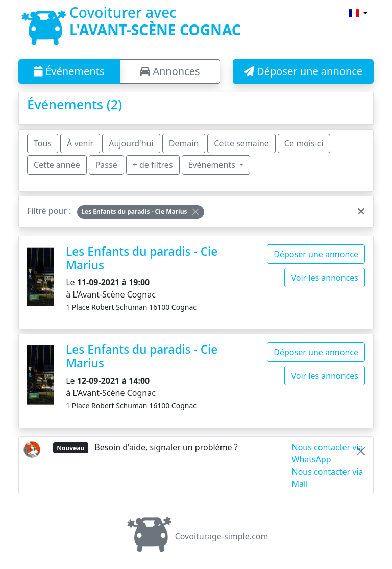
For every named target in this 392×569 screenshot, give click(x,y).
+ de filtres (153, 165)
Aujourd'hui (131, 143)
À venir (80, 143)
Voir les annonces (325, 278)
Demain (184, 143)
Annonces (170, 71)
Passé (106, 165)
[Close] (195, 212)
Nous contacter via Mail (328, 478)
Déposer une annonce (303, 71)
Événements (69, 71)
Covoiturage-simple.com (196, 536)
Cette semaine (241, 143)
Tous (43, 143)
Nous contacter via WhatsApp (328, 453)
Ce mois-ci (304, 143)
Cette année (57, 165)
